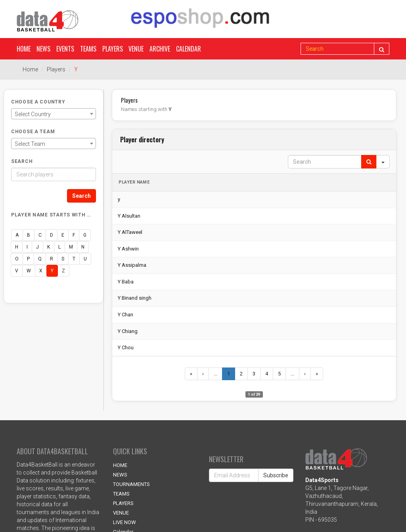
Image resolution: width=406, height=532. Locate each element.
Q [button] (40, 259)
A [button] (17, 235)
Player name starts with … (51, 215)
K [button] (49, 247)
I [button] (27, 247)
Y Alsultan (129, 216)
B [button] (29, 235)
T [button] (74, 259)
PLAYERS (123, 503)
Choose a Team (33, 132)
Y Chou (126, 347)
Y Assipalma (132, 265)
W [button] (29, 271)
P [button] (28, 259)
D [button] (52, 235)
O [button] (17, 259)
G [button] (85, 235)
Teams (88, 49)
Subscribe (276, 475)
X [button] (41, 271)
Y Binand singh (135, 298)
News (43, 49)
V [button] (17, 271)
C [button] (40, 235)
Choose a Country (38, 102)
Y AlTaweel (130, 232)
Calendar (189, 49)
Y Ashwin (128, 249)
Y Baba (126, 282)
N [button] (83, 247)
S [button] (63, 259)
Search (22, 161)
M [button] (71, 247)
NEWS (120, 475)
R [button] (52, 259)
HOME (120, 465)
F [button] (74, 235)
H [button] (17, 247)
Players (113, 49)
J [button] (37, 247)
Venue (136, 49)
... (215, 374)
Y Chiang (128, 331)
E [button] (63, 235)
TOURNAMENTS (131, 484)
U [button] (85, 259)
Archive (160, 49)
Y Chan (125, 315)
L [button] (59, 247)
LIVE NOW (124, 522)
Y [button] (52, 271)
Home (24, 49)
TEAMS (121, 494)
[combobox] (54, 114)
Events (65, 49)
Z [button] (63, 271)
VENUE (121, 513)
